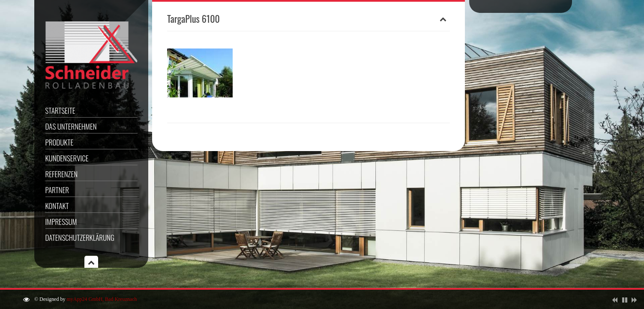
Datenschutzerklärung (80, 238)
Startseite (60, 111)
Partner (57, 190)
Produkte (60, 142)
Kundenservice (67, 158)
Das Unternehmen (71, 126)
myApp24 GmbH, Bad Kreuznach (102, 299)
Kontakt (57, 206)
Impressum (61, 222)
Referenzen (62, 174)
